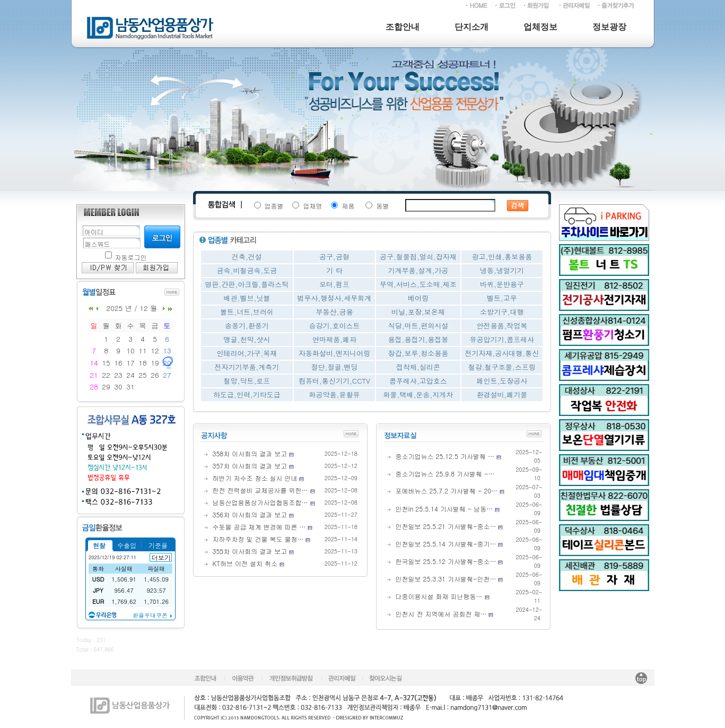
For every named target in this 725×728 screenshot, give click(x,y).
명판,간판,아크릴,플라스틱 (247, 284)
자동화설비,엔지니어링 (334, 353)
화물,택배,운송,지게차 (418, 395)
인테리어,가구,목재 (247, 353)
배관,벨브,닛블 (247, 298)
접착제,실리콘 (418, 367)
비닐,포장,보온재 (418, 312)
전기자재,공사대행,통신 (502, 353)
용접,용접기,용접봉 (418, 339)
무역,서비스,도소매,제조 (418, 284)
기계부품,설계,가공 (418, 270)
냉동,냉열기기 (502, 270)
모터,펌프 (334, 284)
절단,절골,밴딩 (335, 367)
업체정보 (540, 27)
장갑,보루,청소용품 (418, 353)
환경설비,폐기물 (502, 395)
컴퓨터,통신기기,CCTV (334, 381)
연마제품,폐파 (334, 339)
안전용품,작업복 (502, 326)
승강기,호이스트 (335, 326)
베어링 (418, 298)
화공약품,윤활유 (335, 395)
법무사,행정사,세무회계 (335, 298)
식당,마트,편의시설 (418, 326)
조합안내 (403, 27)
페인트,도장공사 (502, 381)
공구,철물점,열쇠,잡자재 (418, 257)
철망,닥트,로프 (247, 381)
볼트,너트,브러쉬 (247, 312)
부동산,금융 (335, 312)
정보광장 (609, 27)
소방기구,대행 (502, 312)
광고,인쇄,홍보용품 (502, 257)
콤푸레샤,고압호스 (418, 381)
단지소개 (471, 27)
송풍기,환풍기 (247, 326)
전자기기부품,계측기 (247, 367)
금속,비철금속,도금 (247, 270)
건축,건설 (247, 257)
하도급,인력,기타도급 (247, 395)
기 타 (334, 270)
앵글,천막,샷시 (247, 339)
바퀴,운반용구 (502, 284)
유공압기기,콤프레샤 (502, 339)
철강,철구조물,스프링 (502, 367)
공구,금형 (334, 257)
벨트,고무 (502, 298)
